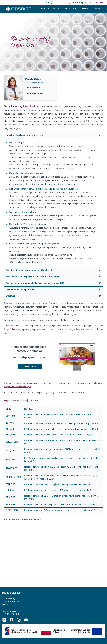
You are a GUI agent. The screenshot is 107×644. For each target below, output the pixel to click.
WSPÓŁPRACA (77, 393)
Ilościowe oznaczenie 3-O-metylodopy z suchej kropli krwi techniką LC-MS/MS (60, 510)
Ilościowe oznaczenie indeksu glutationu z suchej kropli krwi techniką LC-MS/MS (61, 505)
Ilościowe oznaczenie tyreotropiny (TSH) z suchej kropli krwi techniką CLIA (58, 484)
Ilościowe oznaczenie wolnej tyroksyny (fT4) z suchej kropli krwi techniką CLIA (59, 490)
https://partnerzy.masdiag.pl (18, 387)
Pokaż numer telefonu (35, 94)
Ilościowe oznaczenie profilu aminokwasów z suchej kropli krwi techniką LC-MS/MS (62, 423)
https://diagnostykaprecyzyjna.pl (20, 329)
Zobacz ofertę (30, 366)
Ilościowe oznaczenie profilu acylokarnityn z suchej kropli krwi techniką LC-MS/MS (62, 429)
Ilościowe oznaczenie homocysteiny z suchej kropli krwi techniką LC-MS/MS (59, 435)
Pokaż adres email (34, 88)
